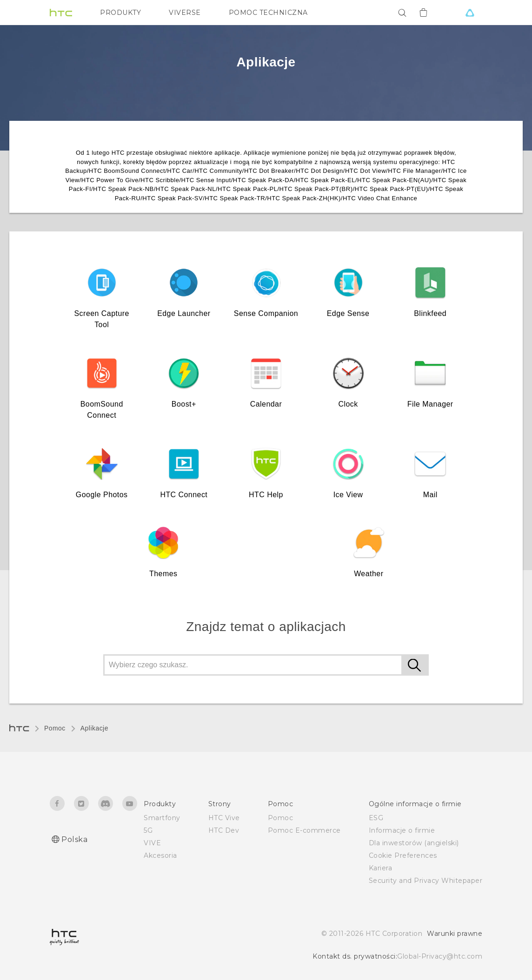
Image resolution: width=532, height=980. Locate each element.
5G (148, 830)
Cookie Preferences (403, 855)
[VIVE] (470, 13)
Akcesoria (160, 855)
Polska (74, 839)
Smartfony (162, 818)
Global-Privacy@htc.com (440, 956)
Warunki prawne (455, 934)
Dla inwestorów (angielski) (414, 843)
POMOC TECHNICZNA (268, 13)
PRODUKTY (120, 13)
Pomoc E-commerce (304, 830)
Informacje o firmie (402, 830)
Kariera (381, 868)
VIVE (152, 843)
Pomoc (55, 728)
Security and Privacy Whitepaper (426, 881)
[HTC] (61, 13)
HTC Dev (224, 830)
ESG (376, 818)
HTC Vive (224, 818)
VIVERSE (185, 13)
